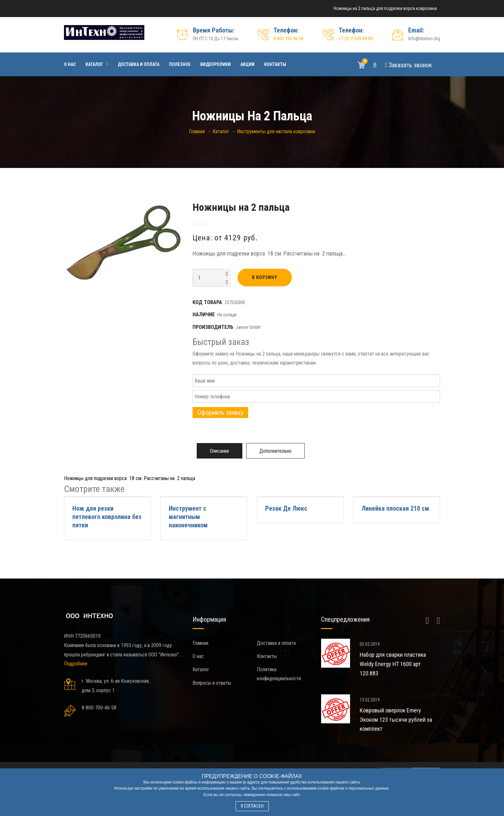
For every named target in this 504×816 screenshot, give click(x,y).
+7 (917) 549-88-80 (356, 39)
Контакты (275, 64)
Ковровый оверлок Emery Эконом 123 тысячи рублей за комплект (396, 720)
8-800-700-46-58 (288, 39)
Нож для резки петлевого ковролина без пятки (107, 517)
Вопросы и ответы (212, 683)
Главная (200, 643)
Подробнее (76, 664)
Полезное (180, 64)
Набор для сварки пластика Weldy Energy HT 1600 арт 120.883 (393, 664)
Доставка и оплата (139, 64)
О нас (70, 64)
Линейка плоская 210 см (395, 508)
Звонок (408, 65)
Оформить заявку (220, 413)
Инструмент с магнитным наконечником (188, 517)
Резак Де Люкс (286, 508)
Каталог (94, 64)
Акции (248, 64)
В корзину (265, 277)
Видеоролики (216, 64)
